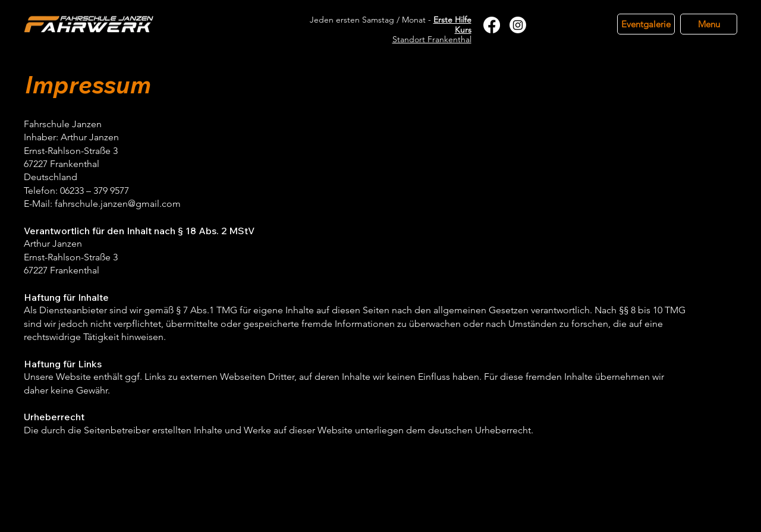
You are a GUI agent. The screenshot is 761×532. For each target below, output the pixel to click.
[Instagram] (518, 25)
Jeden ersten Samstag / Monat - (391, 25)
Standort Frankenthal (432, 39)
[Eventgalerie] (646, 24)
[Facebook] (492, 25)
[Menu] (709, 24)
